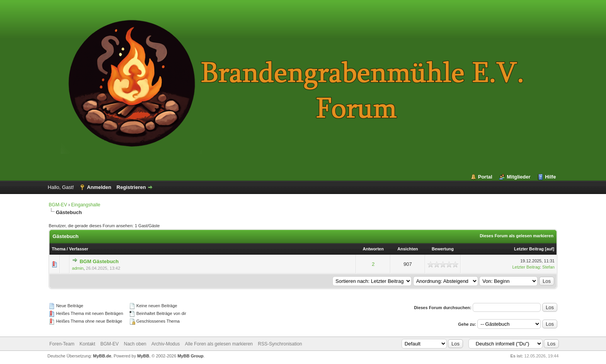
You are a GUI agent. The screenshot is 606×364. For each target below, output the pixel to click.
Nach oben (135, 344)
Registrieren (131, 187)
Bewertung (443, 249)
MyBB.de (102, 356)
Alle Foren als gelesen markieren (219, 344)
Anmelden (99, 187)
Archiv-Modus (166, 344)
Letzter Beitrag (529, 249)
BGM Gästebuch (99, 261)
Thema (59, 249)
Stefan (548, 267)
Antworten (373, 249)
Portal (485, 177)
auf (550, 249)
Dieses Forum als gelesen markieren (517, 236)
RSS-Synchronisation (280, 344)
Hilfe (550, 177)
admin (78, 268)
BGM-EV (58, 205)
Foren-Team (62, 344)
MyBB (143, 356)
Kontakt (88, 344)
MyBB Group (190, 356)
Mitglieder (518, 177)
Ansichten (408, 249)
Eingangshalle (86, 205)
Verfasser (79, 249)
